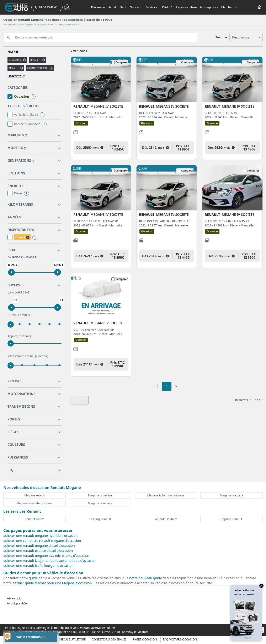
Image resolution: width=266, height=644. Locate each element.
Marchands (229, 7)
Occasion (136, 7)
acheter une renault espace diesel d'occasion (38, 551)
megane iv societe (37, 68)
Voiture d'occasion (14, 25)
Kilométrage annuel (28, 356)
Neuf (123, 7)
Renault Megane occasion (65, 25)
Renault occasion (37, 25)
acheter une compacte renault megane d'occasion (42, 541)
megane (13, 68)
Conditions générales (109, 639)
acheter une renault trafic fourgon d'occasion (38, 566)
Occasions (15, 60)
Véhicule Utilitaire (71, 639)
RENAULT (35, 60)
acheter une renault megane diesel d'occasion (39, 546)
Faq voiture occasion (180, 639)
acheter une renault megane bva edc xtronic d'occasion (46, 556)
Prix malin (98, 7)
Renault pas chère (17, 604)
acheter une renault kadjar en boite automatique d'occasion (50, 561)
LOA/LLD (166, 7)
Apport (19, 336)
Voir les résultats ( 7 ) (31, 637)
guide (33, 578)
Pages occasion (145, 639)
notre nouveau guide (146, 578)
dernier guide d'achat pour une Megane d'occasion (52, 583)
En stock (151, 7)
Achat (112, 7)
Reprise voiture (186, 7)
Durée (19, 315)
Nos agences (209, 7)
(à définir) (23, 315)
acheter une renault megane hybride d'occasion (41, 536)
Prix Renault (14, 599)
